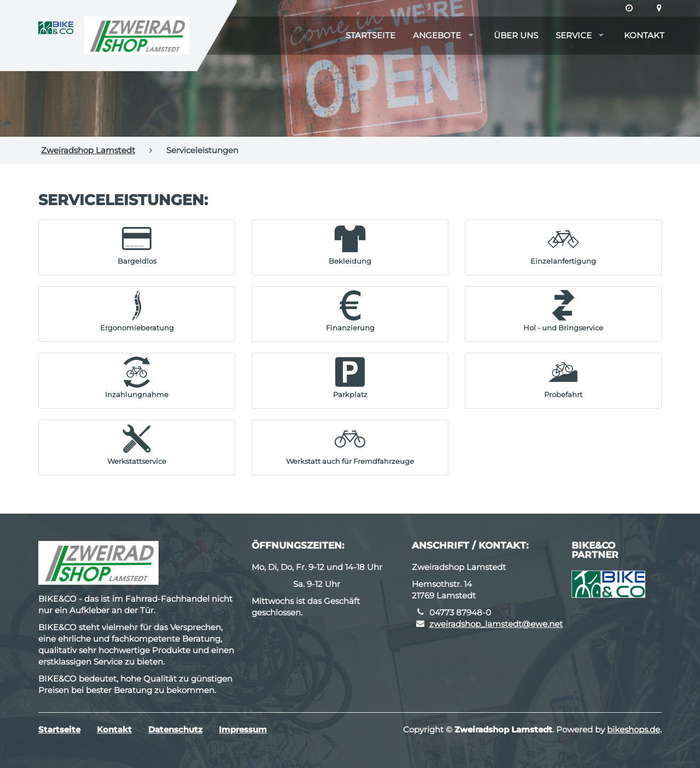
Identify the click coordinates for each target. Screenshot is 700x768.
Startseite (371, 35)
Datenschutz (175, 729)
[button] (137, 245)
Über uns (516, 35)
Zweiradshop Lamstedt (88, 150)
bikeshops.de (634, 729)
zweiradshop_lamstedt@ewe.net (496, 624)
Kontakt (644, 35)
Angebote (437, 35)
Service (574, 35)
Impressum (243, 729)
